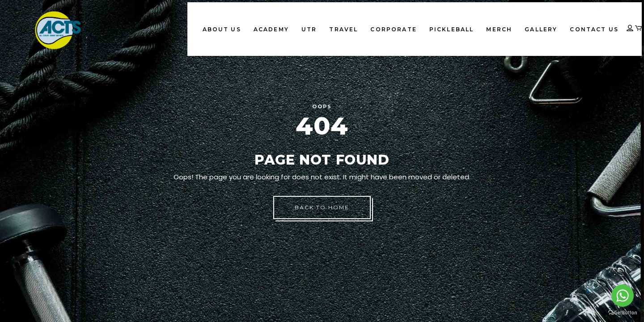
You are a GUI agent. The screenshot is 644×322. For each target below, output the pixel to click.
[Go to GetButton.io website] (623, 313)
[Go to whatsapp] (623, 296)
